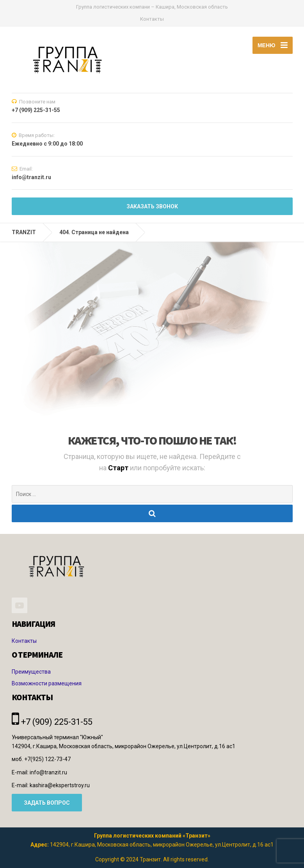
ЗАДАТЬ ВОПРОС (47, 803)
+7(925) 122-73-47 (47, 759)
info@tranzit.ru (48, 772)
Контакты (152, 19)
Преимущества (31, 672)
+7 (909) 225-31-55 (52, 722)
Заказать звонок (152, 206)
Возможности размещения (47, 683)
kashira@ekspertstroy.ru (60, 785)
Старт (119, 468)
